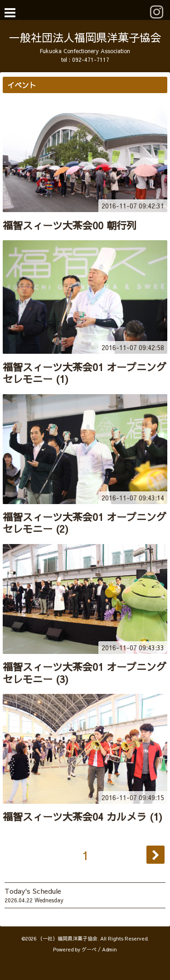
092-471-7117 (91, 59)
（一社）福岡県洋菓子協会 (68, 938)
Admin (109, 949)
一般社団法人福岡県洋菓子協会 (85, 37)
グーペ (89, 949)
